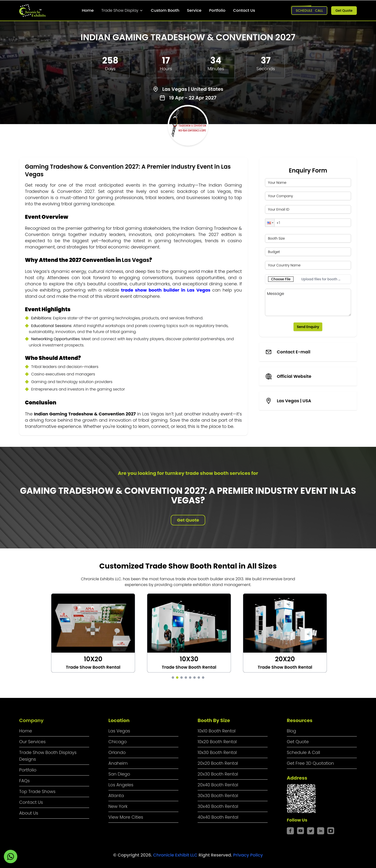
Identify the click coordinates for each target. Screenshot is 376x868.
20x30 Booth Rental (218, 774)
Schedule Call (309, 11)
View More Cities (126, 817)
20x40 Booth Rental (218, 785)
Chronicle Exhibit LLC (176, 855)
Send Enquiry (308, 327)
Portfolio (217, 10)
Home (88, 10)
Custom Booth (165, 10)
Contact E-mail (294, 352)
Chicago (117, 742)
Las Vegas (119, 731)
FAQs (24, 781)
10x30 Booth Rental (217, 752)
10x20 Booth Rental (217, 742)
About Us (29, 813)
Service (194, 10)
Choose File (281, 279)
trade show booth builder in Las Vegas (166, 290)
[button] (270, 223)
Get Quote (344, 11)
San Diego (119, 774)
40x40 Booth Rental (218, 817)
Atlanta (116, 796)
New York (118, 806)
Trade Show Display (122, 10)
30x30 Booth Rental (218, 796)
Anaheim (118, 763)
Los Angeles (121, 785)
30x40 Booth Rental (218, 806)
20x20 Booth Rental (218, 763)
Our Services (32, 742)
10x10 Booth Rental (217, 731)
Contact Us (244, 10)
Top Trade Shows (37, 791)
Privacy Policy (248, 855)
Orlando (117, 752)
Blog (291, 731)
